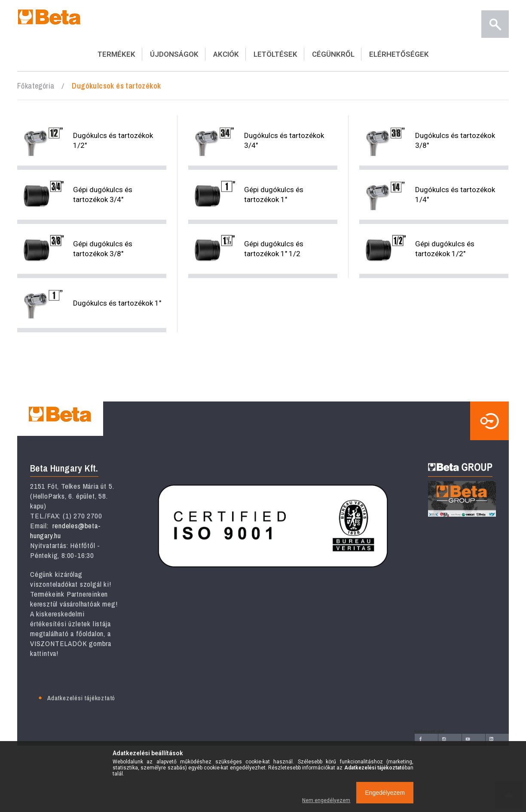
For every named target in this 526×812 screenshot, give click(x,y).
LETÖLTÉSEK (275, 54)
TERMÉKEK (116, 54)
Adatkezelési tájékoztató (81, 698)
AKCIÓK (226, 54)
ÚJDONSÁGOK (174, 54)
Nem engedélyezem (326, 800)
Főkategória (36, 86)
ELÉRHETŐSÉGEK (399, 54)
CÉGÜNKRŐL (333, 54)
